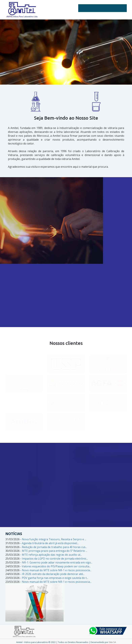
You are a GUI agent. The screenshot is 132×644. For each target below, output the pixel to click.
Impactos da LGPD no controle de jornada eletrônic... (55, 559)
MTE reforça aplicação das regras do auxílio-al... (52, 555)
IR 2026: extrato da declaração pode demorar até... (53, 574)
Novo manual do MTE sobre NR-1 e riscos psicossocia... (57, 570)
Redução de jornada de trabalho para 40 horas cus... (54, 547)
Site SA (112, 642)
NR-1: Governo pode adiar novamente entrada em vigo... (57, 562)
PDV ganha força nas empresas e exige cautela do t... (55, 578)
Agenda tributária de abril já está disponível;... (50, 543)
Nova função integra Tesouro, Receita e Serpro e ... (54, 539)
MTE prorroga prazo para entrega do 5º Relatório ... (55, 551)
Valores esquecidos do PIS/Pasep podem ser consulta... (56, 566)
